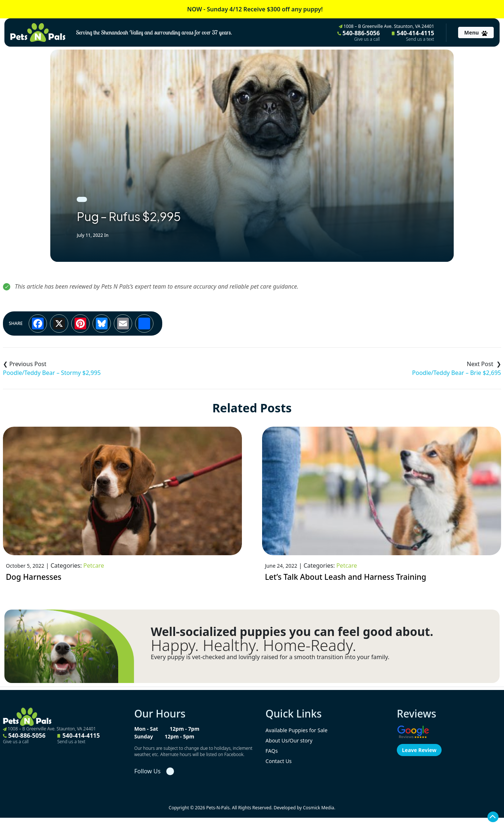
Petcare (94, 565)
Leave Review (419, 750)
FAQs (271, 751)
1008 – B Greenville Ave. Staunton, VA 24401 (387, 26)
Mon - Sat (146, 729)
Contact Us (278, 761)
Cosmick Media (318, 808)
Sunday (144, 736)
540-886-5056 (359, 36)
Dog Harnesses (34, 577)
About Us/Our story (289, 740)
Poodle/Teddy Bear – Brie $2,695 (457, 373)
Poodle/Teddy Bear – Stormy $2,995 (52, 373)
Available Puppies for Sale (296, 730)
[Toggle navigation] (476, 32)
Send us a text (420, 39)
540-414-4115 (413, 36)
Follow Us (148, 771)
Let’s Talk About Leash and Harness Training (346, 577)
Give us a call (367, 39)
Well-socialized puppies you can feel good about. (292, 632)
